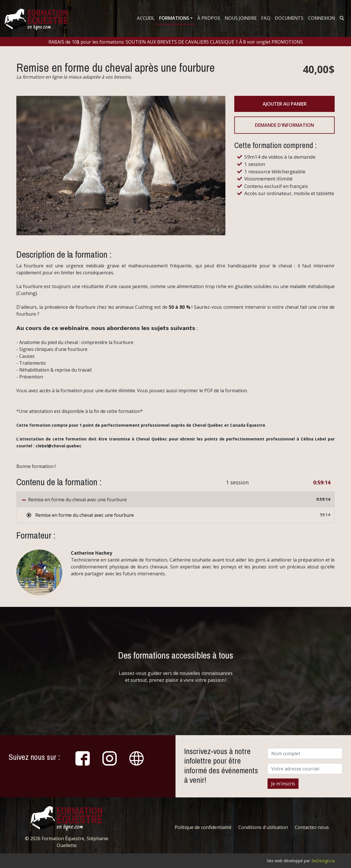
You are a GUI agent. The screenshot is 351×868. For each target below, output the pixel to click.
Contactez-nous (312, 827)
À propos (209, 18)
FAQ (266, 18)
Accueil (146, 18)
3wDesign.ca (323, 861)
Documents (289, 18)
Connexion (321, 18)
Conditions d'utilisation (263, 827)
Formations (174, 18)
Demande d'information (284, 125)
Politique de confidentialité (203, 827)
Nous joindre (241, 18)
